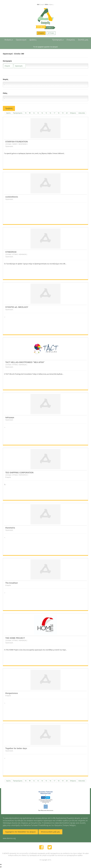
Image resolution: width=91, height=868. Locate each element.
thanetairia (10, 528)
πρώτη (8, 113)
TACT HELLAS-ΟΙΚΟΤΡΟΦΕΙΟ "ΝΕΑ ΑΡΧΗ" (25, 362)
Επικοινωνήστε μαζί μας (50, 832)
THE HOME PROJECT (15, 638)
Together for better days (16, 748)
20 (67, 113)
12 (34, 113)
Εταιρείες (71, 40)
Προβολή (9, 108)
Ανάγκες (9, 40)
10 (26, 113)
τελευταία (82, 113)
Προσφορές (58, 40)
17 (54, 113)
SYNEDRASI (11, 252)
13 (38, 113)
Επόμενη (73, 113)
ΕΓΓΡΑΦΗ (51, 33)
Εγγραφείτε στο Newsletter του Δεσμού (20, 832)
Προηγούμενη (18, 113)
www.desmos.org (9, 838)
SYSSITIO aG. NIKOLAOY (17, 307)
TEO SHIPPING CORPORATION (19, 473)
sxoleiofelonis (12, 197)
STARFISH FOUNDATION (17, 142)
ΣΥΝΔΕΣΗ (41, 33)
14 (42, 113)
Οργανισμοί (21, 40)
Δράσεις (33, 40)
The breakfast (11, 583)
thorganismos (12, 693)
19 (63, 113)
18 (59, 113)
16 (50, 113)
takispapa (10, 417)
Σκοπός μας (83, 40)
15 (46, 113)
